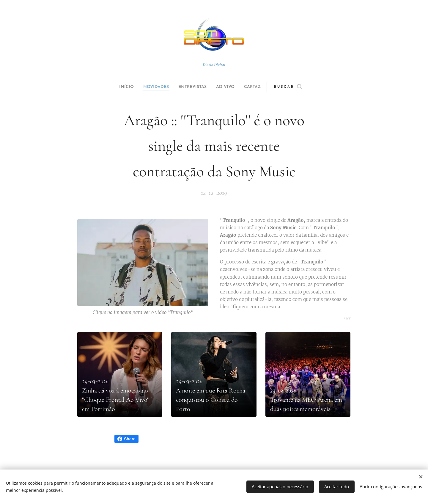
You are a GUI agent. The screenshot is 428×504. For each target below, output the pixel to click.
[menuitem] (119, 87)
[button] (299, 87)
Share (126, 439)
